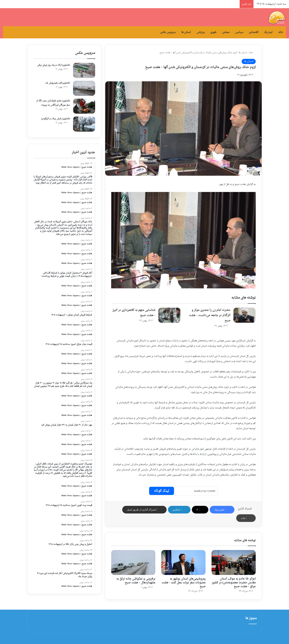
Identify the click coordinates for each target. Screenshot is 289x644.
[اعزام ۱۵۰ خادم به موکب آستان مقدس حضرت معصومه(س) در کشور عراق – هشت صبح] (234, 562)
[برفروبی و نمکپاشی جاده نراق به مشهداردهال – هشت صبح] (133, 562)
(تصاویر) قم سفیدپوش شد (58, 83)
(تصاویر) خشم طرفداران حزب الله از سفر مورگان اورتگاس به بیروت (53, 103)
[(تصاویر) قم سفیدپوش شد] (84, 88)
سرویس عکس (168, 32)
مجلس (226, 32)
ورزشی (200, 32)
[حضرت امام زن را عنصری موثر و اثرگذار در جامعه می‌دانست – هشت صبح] (244, 315)
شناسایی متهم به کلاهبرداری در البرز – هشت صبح (134, 313)
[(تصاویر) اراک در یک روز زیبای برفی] (84, 70)
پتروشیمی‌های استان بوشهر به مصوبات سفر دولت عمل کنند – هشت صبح (184, 583)
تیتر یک (268, 32)
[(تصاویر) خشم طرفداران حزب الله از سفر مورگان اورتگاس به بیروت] (84, 106)
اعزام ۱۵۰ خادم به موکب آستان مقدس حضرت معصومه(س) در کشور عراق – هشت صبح (234, 583)
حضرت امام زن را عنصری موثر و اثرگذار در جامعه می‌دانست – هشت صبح (210, 315)
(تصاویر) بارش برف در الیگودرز (56, 119)
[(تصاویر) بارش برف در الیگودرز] (84, 124)
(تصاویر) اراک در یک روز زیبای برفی (54, 65)
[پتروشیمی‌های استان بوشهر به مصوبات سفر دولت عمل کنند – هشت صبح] (183, 562)
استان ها (186, 32)
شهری (213, 32)
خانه (281, 32)
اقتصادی (254, 32)
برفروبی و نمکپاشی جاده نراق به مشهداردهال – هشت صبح (136, 581)
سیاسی (239, 32)
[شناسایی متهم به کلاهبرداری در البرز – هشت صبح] (169, 315)
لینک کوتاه (162, 491)
